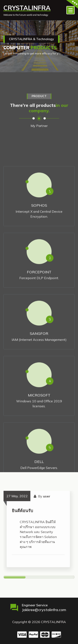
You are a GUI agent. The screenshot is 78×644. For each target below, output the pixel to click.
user (47, 496)
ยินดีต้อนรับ (22, 511)
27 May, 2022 (17, 496)
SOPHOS (39, 250)
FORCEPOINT (39, 316)
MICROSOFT (39, 440)
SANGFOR (39, 378)
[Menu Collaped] (71, 10)
